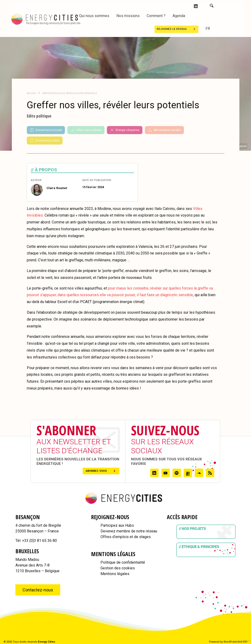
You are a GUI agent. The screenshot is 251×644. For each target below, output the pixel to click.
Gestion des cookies (118, 568)
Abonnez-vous (96, 471)
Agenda (179, 16)
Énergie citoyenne (125, 130)
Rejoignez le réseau (172, 29)
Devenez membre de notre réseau (129, 531)
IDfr (245, 642)
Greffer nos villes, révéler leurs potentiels (69, 93)
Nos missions (128, 16)
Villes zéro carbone (86, 130)
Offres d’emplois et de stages (126, 537)
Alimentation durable (164, 130)
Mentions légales (115, 574)
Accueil (32, 93)
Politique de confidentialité (123, 562)
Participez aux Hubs (117, 525)
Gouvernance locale (46, 130)
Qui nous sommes (94, 16)
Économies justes (45, 141)
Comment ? (156, 16)
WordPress (230, 642)
